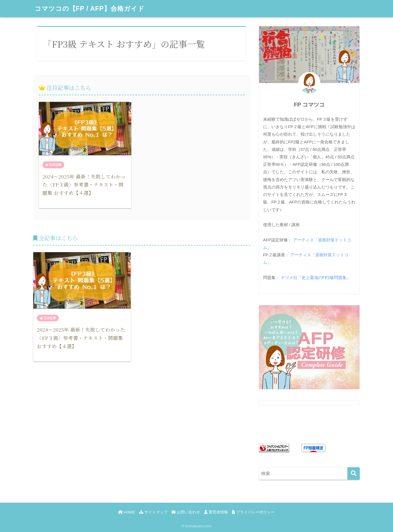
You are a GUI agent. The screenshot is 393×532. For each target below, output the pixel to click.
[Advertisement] (142, 424)
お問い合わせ (186, 512)
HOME (127, 512)
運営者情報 (216, 512)
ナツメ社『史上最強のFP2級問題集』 (316, 278)
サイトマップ (153, 512)
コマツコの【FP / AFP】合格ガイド (90, 9)
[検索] (354, 473)
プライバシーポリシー (253, 512)
